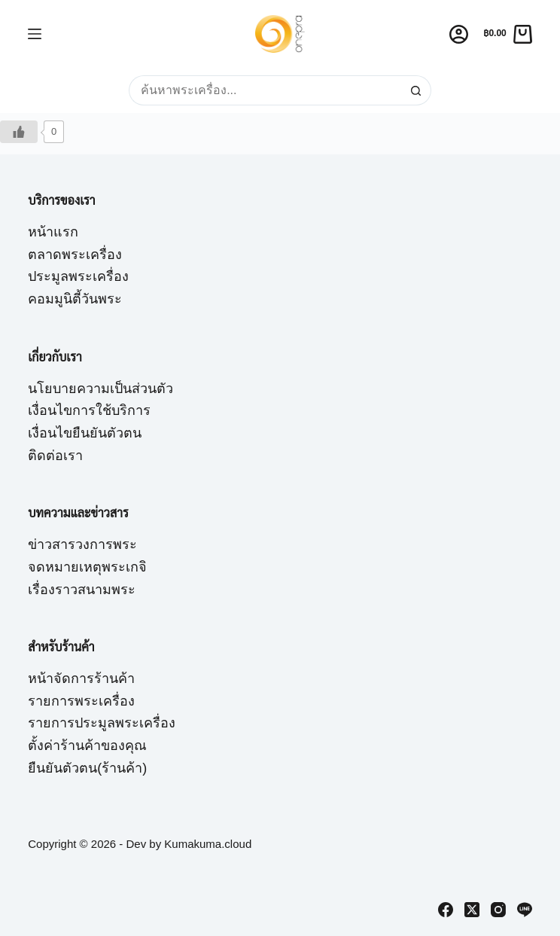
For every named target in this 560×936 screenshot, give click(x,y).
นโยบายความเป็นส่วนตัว (100, 389)
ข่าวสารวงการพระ (82, 544)
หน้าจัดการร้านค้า (81, 678)
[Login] (459, 34)
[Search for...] (265, 90)
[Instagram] (498, 910)
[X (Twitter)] (472, 910)
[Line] (525, 910)
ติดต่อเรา (55, 456)
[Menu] (35, 34)
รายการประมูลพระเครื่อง (102, 723)
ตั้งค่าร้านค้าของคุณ (87, 745)
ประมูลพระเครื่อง (78, 276)
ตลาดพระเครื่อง (75, 255)
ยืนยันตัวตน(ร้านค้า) (87, 768)
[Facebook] (446, 910)
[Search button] (416, 90)
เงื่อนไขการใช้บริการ (89, 410)
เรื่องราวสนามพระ (82, 590)
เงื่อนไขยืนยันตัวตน (85, 433)
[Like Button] (19, 132)
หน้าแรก (53, 232)
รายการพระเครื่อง (81, 701)
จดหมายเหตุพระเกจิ (87, 567)
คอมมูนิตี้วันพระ (75, 299)
